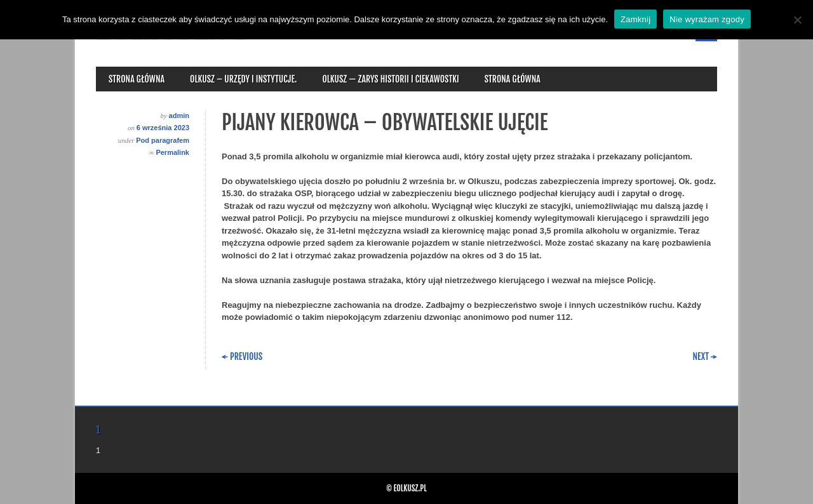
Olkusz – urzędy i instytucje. (243, 79)
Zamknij (635, 19)
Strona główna (137, 79)
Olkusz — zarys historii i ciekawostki (390, 79)
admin (179, 116)
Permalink (172, 152)
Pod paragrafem (163, 140)
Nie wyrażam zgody (707, 19)
